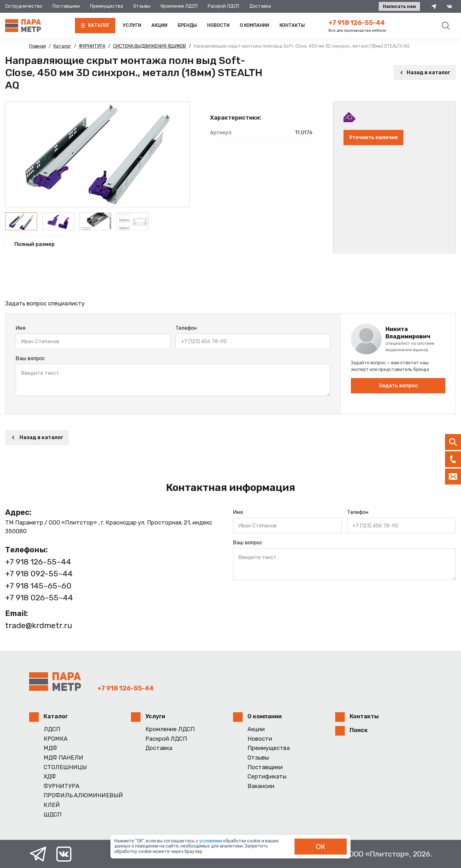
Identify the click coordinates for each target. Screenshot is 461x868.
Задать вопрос (398, 386)
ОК (321, 847)
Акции (159, 25)
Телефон (186, 328)
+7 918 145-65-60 (38, 586)
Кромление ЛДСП (179, 6)
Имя (21, 328)
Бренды (187, 25)
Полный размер (35, 244)
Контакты (292, 25)
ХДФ (50, 777)
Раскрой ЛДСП (223, 6)
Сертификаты (267, 777)
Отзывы (142, 6)
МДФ (50, 748)
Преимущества (106, 6)
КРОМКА (56, 739)
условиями (211, 841)
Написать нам (399, 7)
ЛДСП (52, 729)
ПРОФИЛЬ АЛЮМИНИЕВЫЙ (83, 796)
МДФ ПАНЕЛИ (63, 758)
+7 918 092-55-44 (39, 574)
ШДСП (53, 815)
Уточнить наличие (373, 137)
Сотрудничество (24, 6)
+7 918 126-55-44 (357, 23)
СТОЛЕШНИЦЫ (65, 767)
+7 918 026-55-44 (39, 598)
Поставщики (66, 6)
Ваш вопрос (30, 358)
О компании (255, 25)
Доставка (260, 6)
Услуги (132, 25)
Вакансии (261, 786)
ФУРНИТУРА (61, 786)
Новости (218, 25)
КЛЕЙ (52, 805)
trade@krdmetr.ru (39, 625)
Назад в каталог (425, 72)
